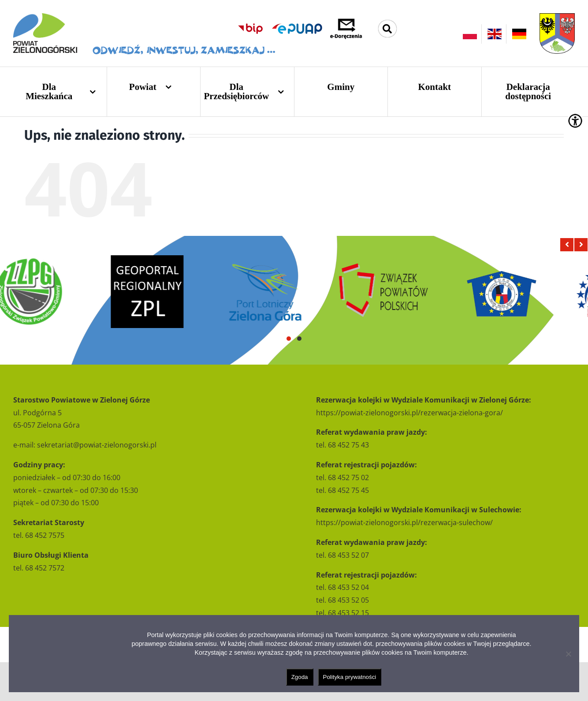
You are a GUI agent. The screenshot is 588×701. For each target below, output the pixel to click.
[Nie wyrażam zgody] (568, 654)
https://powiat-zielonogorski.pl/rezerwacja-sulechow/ (404, 522)
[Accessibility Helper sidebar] (575, 121)
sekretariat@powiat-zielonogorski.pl (97, 445)
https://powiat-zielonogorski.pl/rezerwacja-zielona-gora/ (409, 413)
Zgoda (300, 677)
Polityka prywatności (350, 677)
